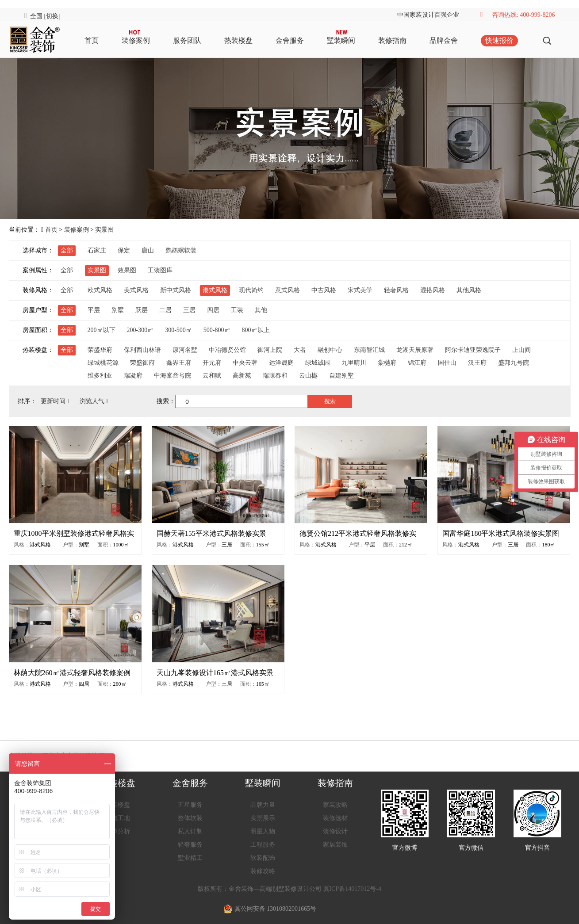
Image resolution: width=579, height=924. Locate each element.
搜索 (330, 401)
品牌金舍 (444, 40)
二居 (165, 310)
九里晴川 (354, 363)
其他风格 (469, 290)
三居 (189, 310)
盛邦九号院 (514, 363)
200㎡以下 (102, 330)
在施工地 (118, 818)
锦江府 (417, 363)
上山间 (521, 350)
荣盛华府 (100, 350)
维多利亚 (100, 376)
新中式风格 (176, 290)
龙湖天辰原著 (415, 350)
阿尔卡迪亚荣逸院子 (473, 350)
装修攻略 (263, 871)
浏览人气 (94, 401)
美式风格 (136, 290)
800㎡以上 (256, 330)
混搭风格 (433, 290)
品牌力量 (263, 805)
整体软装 (190, 818)
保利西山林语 (142, 350)
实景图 (104, 230)
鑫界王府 (179, 363)
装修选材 (335, 818)
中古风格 (324, 290)
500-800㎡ (217, 330)
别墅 (118, 310)
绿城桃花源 (103, 363)
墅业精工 (190, 858)
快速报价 (499, 40)
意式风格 (288, 290)
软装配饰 (263, 858)
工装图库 (160, 270)
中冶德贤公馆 (227, 350)
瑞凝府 (133, 376)
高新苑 (242, 376)
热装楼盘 (238, 40)
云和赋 (212, 376)
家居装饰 (335, 845)
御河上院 (270, 350)
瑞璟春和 (275, 376)
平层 (94, 310)
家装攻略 (335, 805)
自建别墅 (341, 376)
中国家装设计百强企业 (428, 15)
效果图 (127, 270)
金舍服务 (290, 40)
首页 (92, 40)
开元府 (212, 363)
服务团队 (187, 40)
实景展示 (263, 818)
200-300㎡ (140, 330)
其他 (261, 310)
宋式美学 (360, 290)
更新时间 (56, 401)
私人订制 (190, 831)
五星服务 (190, 805)
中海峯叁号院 (173, 376)
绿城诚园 (318, 363)
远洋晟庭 (281, 363)
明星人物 (263, 831)
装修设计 (335, 831)
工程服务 (263, 845)
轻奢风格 (396, 290)
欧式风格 (100, 290)
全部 (67, 250)
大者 (300, 350)
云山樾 (308, 376)
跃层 (142, 310)
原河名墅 (185, 350)
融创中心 (330, 350)
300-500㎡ (178, 330)
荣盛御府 (142, 363)
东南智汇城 (369, 350)
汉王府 (477, 363)
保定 (124, 250)
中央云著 (245, 363)
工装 (237, 310)
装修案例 (136, 40)
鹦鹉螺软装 (181, 250)
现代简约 (251, 290)
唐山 (148, 250)
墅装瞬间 (341, 40)
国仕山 (447, 363)
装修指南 (392, 40)
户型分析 (118, 831)
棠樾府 (387, 363)
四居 (213, 310)
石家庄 (97, 250)
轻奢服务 (190, 845)
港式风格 (215, 290)
